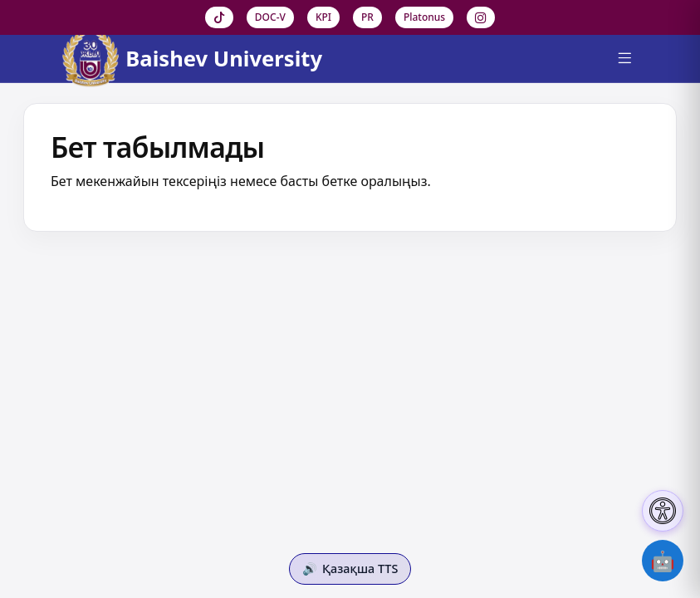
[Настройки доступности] (663, 511)
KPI (323, 17)
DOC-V (270, 17)
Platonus (424, 17)
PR (367, 17)
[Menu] (625, 59)
